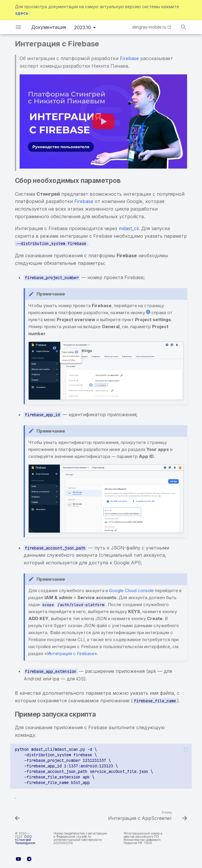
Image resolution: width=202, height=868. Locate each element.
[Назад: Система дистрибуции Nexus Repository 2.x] (18, 816)
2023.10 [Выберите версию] (83, 27)
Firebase (129, 58)
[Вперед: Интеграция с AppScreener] (147, 816)
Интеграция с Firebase (71, 653)
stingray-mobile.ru (149, 27)
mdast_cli (129, 228)
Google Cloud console (131, 590)
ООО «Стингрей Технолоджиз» (25, 840)
